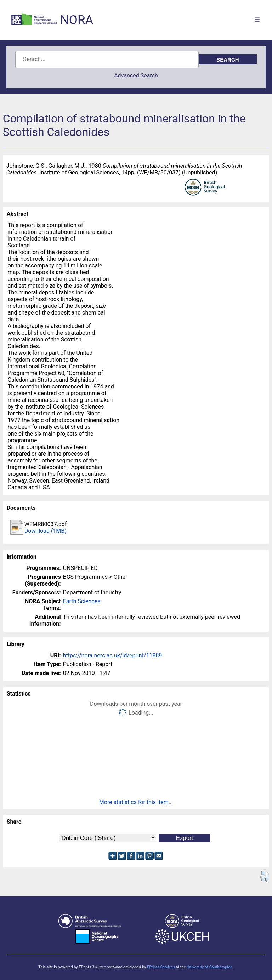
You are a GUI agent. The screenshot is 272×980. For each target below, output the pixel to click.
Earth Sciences (82, 601)
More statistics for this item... (136, 802)
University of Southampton (210, 967)
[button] (264, 876)
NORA (77, 20)
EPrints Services (161, 967)
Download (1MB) (46, 531)
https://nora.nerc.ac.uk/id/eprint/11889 (113, 655)
